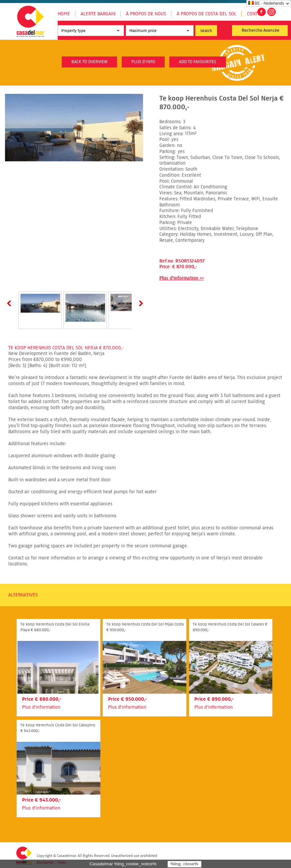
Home (64, 14)
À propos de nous (146, 14)
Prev (10, 303)
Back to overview (89, 62)
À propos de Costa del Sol (206, 14)
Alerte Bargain (98, 14)
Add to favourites (198, 62)
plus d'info (143, 62)
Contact (256, 14)
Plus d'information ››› (181, 278)
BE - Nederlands (266, 3)
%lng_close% (184, 864)
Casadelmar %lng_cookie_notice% (123, 864)
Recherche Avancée (260, 30)
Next (140, 303)
